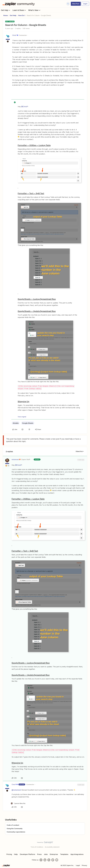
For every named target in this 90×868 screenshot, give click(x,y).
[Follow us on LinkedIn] (45, 859)
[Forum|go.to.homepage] (19, 4)
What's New (35, 10)
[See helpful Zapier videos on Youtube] (57, 859)
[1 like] (18, 803)
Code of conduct (13, 825)
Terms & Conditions (37, 846)
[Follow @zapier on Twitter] (53, 859)
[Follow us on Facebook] (41, 859)
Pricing (9, 854)
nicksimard (15, 459)
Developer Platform (27, 854)
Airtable (16, 423)
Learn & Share (19, 10)
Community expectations (16, 831)
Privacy (84, 865)
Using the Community (15, 828)
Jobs (46, 854)
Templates (64, 854)
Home (6, 15)
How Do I (22, 15)
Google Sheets (28, 423)
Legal (78, 865)
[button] (76, 4)
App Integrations (77, 854)
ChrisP (14, 35)
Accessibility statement (52, 846)
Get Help (6, 10)
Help (16, 854)
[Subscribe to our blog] (49, 859)
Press (39, 854)
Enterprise (54, 854)
